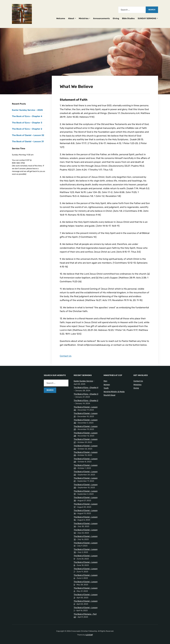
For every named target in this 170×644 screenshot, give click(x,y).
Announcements (101, 18)
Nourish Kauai (109, 395)
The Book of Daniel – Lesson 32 (28, 135)
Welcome (61, 18)
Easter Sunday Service (83, 381)
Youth (106, 388)
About (71, 18)
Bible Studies (128, 18)
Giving (116, 18)
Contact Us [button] (66, 356)
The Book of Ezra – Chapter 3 (27, 123)
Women (107, 385)
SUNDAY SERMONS (147, 18)
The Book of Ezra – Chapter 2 (27, 129)
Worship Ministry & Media (114, 392)
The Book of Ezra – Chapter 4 (27, 116)
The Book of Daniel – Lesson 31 (28, 141)
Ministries (84, 18)
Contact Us (138, 381)
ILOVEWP (89, 635)
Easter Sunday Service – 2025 (27, 110)
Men (105, 381)
